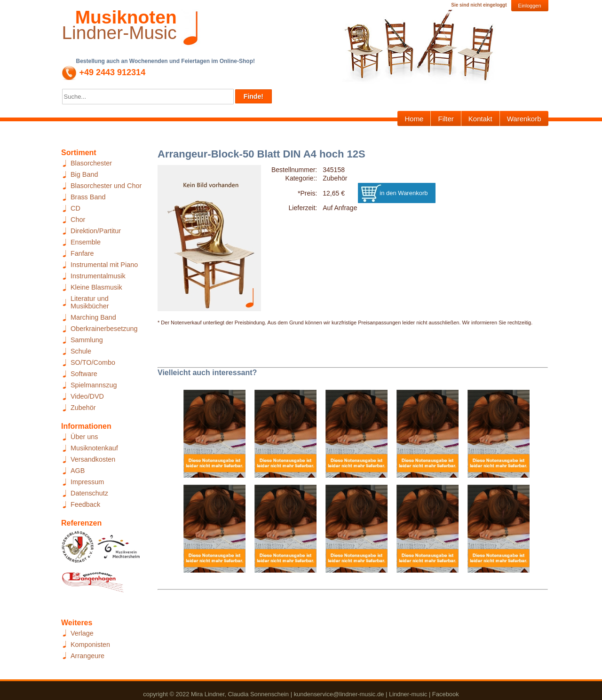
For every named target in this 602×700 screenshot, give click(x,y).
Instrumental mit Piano (104, 265)
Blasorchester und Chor (106, 186)
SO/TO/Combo (93, 362)
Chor (78, 220)
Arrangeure (87, 656)
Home (414, 119)
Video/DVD (87, 396)
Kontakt (480, 119)
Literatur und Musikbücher (90, 302)
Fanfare (82, 253)
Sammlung (87, 340)
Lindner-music (408, 694)
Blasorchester (91, 163)
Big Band (84, 174)
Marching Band (93, 317)
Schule (81, 351)
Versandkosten (93, 459)
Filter (446, 119)
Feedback (85, 504)
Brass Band (88, 197)
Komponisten (90, 645)
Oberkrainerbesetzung (104, 329)
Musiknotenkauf (94, 448)
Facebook (446, 694)
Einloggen (530, 6)
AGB (78, 471)
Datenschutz (89, 493)
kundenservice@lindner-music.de (339, 694)
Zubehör (83, 408)
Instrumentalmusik (98, 276)
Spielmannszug (94, 385)
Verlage (82, 633)
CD (75, 208)
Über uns (84, 437)
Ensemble (86, 242)
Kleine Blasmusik (96, 287)
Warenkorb (524, 119)
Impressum (87, 482)
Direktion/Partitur (96, 231)
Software (84, 374)
